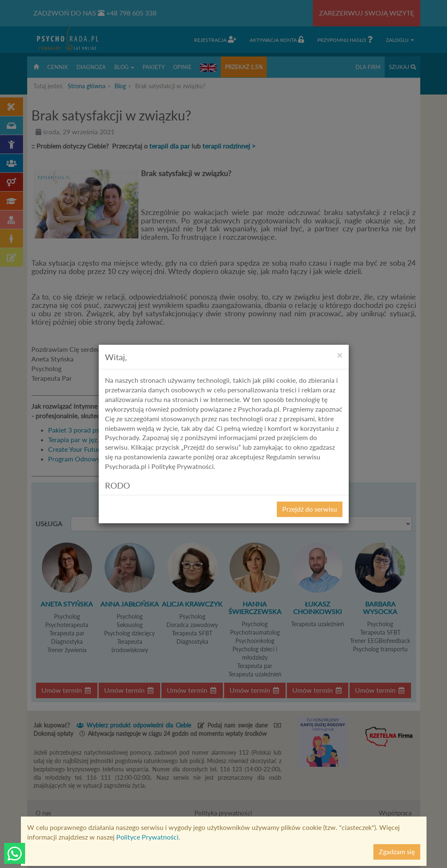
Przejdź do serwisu (310, 509)
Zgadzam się (397, 851)
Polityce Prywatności (147, 837)
